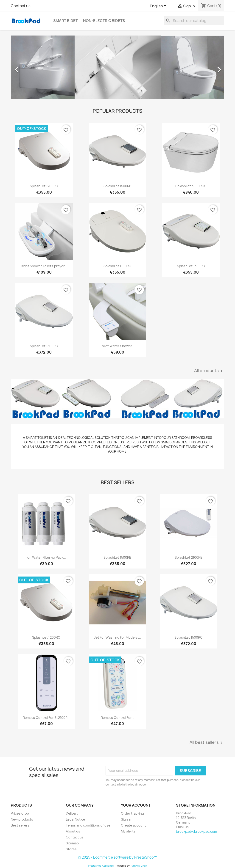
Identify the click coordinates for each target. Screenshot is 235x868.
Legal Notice (76, 819)
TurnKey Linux (139, 866)
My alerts (128, 831)
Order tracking (132, 813)
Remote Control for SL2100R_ (46, 718)
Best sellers (20, 825)
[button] (27, 67)
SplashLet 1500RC (44, 346)
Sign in (126, 819)
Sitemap (72, 843)
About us (73, 831)
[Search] (194, 21)
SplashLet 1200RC (44, 186)
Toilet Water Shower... (117, 346)
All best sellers (207, 743)
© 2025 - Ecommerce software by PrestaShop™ (117, 857)
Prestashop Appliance (101, 866)
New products (22, 819)
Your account (136, 805)
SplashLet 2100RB (189, 557)
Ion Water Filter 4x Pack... (46, 557)
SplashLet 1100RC (117, 266)
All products (209, 371)
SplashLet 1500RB (117, 186)
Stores (71, 849)
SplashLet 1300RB (191, 266)
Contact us (21, 6)
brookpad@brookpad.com (196, 831)
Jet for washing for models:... (117, 637)
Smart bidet (66, 21)
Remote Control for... (117, 718)
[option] (117, 67)
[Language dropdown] (159, 6)
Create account (133, 825)
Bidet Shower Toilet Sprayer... (44, 266)
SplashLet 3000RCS (191, 186)
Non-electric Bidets (104, 21)
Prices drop (20, 813)
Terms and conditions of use (88, 825)
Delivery (72, 813)
